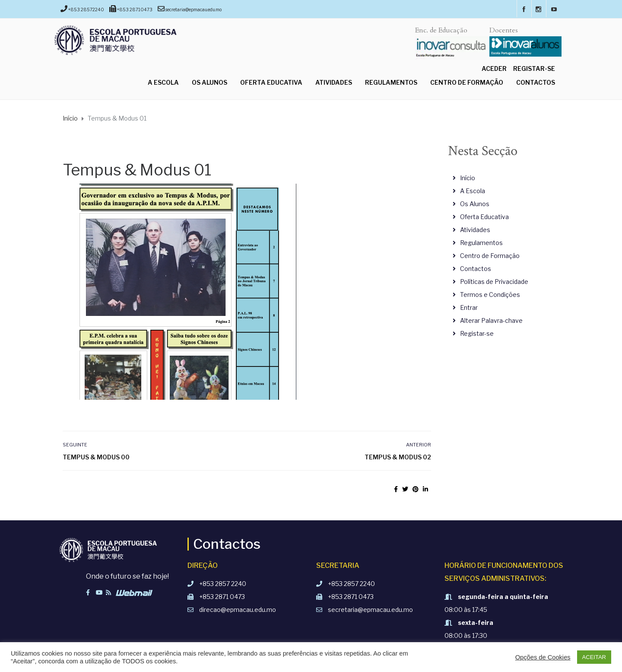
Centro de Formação (467, 82)
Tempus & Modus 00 (96, 457)
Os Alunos (209, 82)
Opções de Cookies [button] (543, 657)
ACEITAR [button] (594, 657)
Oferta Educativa (271, 82)
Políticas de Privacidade (494, 282)
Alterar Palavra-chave (491, 320)
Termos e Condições (490, 295)
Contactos (536, 82)
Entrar (469, 307)
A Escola (163, 82)
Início (468, 178)
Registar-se (534, 68)
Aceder (494, 68)
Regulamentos (391, 82)
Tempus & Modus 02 (398, 457)
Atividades (334, 82)
